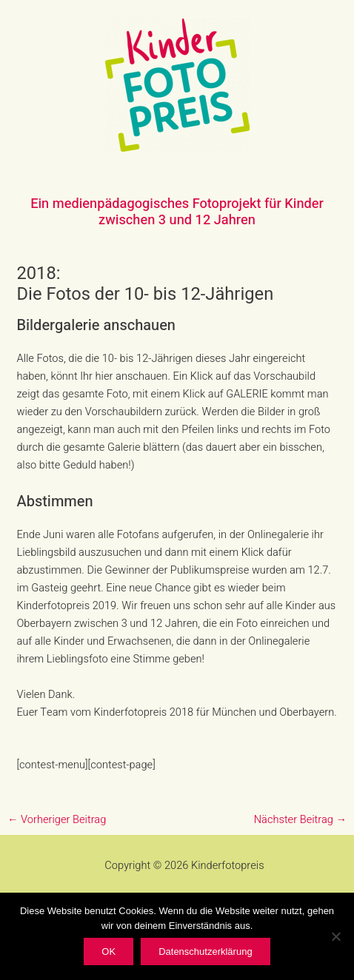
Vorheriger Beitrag (57, 820)
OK (108, 952)
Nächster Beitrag (300, 820)
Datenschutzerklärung (205, 952)
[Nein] (335, 936)
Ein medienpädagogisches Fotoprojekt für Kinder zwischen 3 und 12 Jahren (177, 212)
